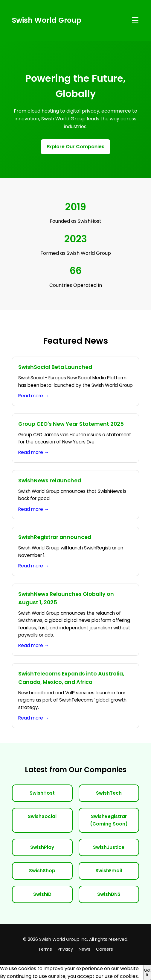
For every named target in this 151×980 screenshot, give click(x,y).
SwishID (42, 894)
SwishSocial (42, 816)
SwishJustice (109, 847)
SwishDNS (109, 894)
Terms (45, 949)
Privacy (65, 949)
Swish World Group (47, 20)
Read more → (33, 396)
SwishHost (42, 793)
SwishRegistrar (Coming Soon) (109, 820)
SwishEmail (109, 871)
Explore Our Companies (75, 147)
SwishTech (109, 793)
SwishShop (42, 871)
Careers (105, 949)
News (84, 949)
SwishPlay (42, 847)
